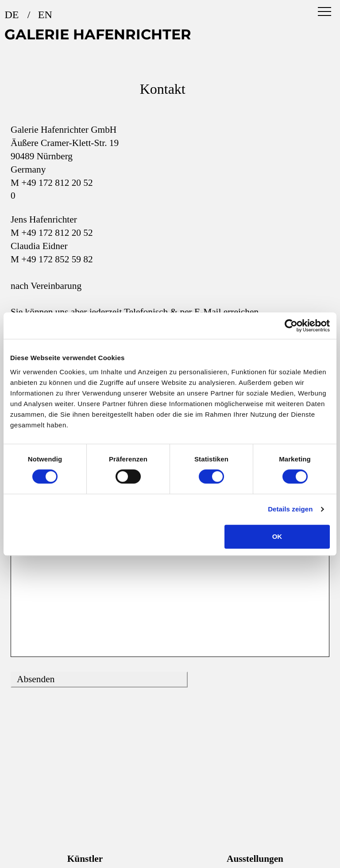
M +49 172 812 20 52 (52, 183)
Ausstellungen (255, 859)
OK (277, 536)
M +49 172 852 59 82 (52, 259)
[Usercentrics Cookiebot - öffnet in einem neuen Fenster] (291, 326)
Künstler (85, 859)
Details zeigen (290, 509)
